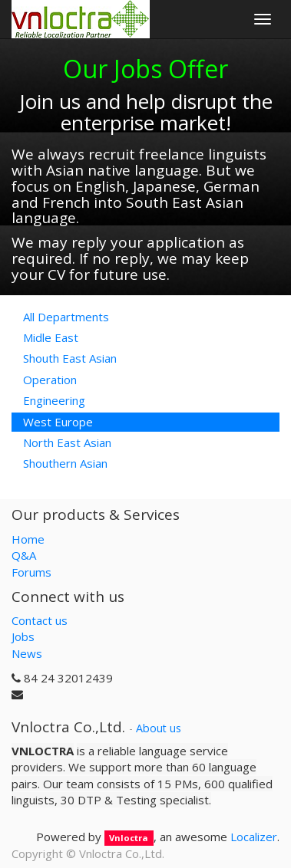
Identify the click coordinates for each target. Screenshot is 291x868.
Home (28, 539)
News (27, 653)
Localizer (254, 837)
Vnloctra (129, 838)
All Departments (66, 317)
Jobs (23, 636)
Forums (31, 572)
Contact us (40, 620)
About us (159, 728)
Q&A (24, 555)
